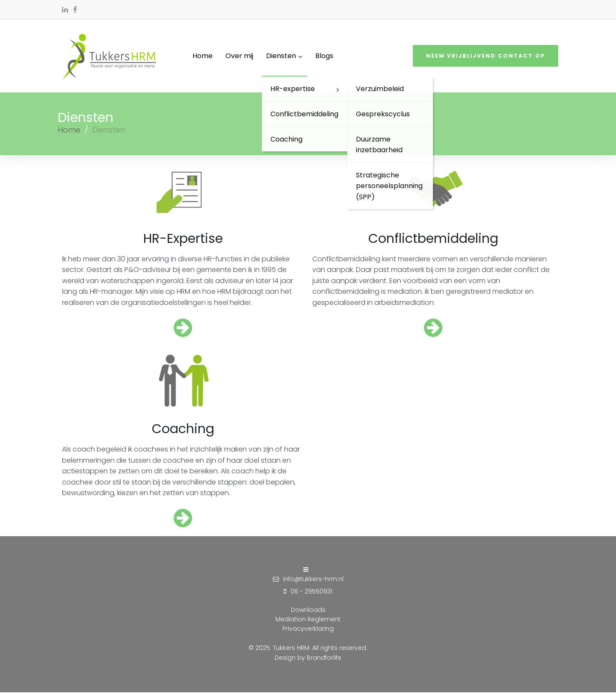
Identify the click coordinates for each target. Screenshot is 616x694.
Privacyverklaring (308, 630)
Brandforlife (324, 659)
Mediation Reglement (308, 621)
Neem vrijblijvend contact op (486, 57)
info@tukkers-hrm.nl (313, 580)
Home (69, 131)
